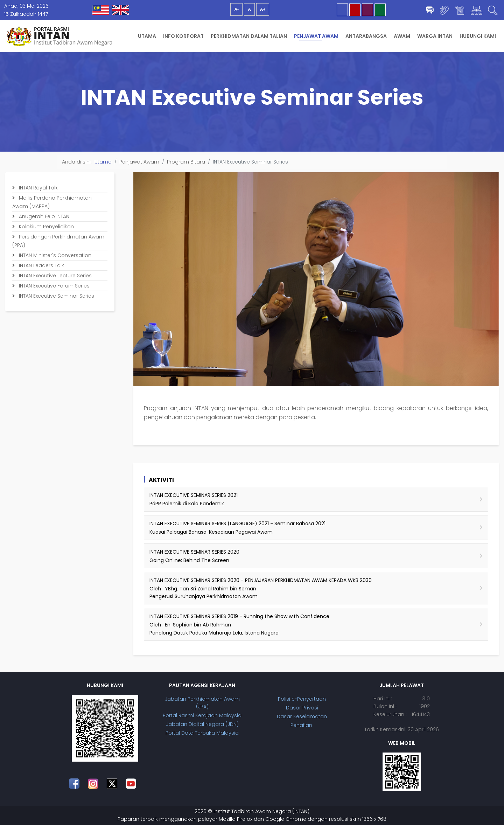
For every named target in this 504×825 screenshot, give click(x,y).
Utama (147, 36)
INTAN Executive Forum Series (54, 286)
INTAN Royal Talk (38, 188)
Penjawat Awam (316, 36)
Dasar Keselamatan (302, 716)
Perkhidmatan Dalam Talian (249, 36)
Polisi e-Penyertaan (302, 699)
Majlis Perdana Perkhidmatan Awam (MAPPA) (52, 202)
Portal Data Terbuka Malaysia (202, 733)
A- (236, 9)
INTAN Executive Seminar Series (56, 296)
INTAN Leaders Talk (41, 265)
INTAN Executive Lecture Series (55, 276)
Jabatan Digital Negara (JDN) (202, 724)
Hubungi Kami (478, 36)
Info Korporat (183, 36)
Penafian (302, 725)
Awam (402, 36)
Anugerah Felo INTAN (43, 216)
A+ (263, 9)
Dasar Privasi (302, 708)
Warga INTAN (435, 36)
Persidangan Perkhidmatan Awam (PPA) (58, 241)
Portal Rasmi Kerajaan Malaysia (202, 715)
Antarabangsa (366, 36)
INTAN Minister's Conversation (54, 255)
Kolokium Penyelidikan (46, 227)
